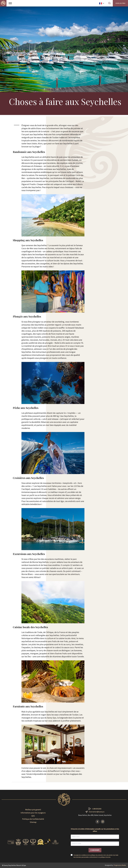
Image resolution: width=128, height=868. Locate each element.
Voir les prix (120, 3)
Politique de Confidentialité (33, 819)
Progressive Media (120, 865)
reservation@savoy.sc (97, 812)
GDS (33, 816)
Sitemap (33, 822)
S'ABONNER (95, 850)
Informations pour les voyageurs (33, 813)
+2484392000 (97, 809)
